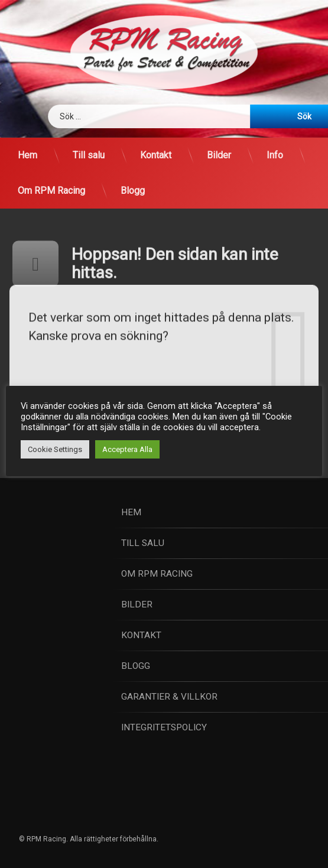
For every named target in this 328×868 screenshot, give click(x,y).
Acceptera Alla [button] (127, 449)
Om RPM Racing (51, 191)
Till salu (89, 155)
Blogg (133, 191)
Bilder (219, 155)
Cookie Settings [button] (55, 449)
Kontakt (156, 155)
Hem (27, 155)
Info (275, 155)
